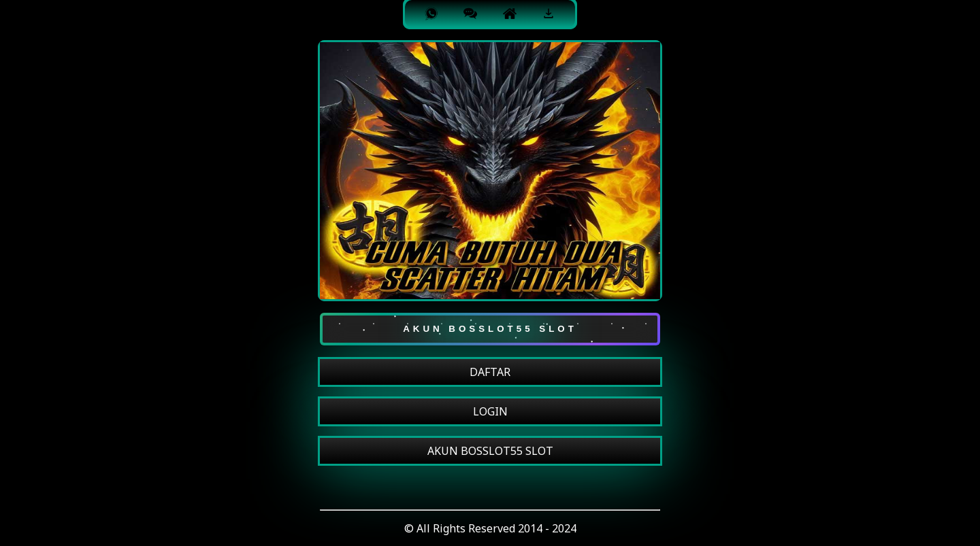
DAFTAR (490, 372)
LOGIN (490, 411)
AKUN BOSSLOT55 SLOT (490, 451)
